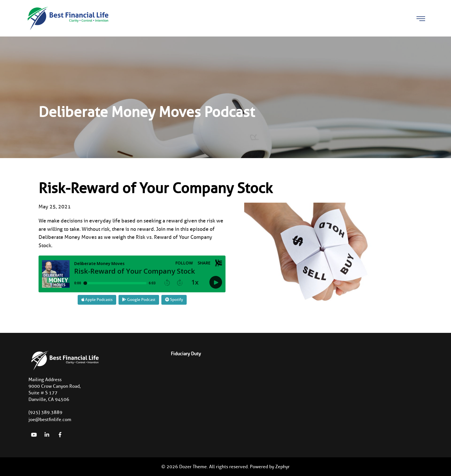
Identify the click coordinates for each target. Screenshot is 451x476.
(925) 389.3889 (45, 412)
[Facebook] (60, 435)
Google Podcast (139, 300)
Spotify (174, 300)
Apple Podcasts (97, 300)
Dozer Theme (193, 467)
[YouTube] (34, 435)
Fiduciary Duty (186, 354)
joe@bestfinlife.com (50, 420)
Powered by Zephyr (270, 467)
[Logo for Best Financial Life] (67, 18)
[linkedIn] (47, 435)
